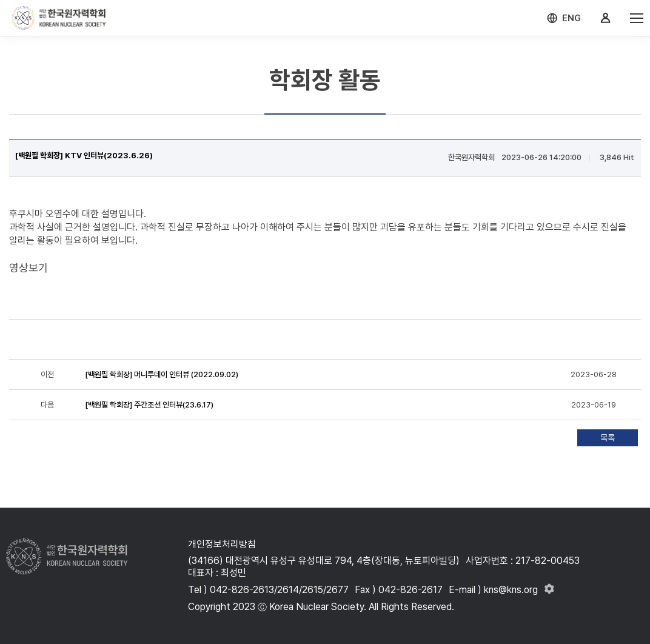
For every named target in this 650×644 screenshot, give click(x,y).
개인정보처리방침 (222, 544)
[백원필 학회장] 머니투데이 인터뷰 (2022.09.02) (162, 374)
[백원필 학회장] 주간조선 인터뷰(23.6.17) (149, 405)
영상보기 (28, 268)
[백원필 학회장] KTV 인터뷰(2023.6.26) (84, 156)
